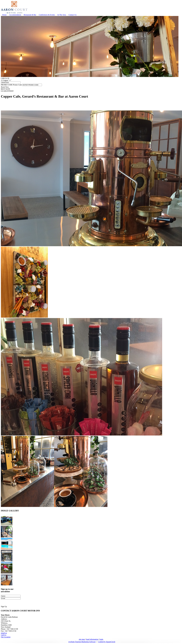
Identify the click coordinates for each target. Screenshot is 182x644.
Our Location (6, 637)
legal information (92, 639)
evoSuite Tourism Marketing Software (82, 642)
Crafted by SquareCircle (107, 642)
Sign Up (4, 606)
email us (4, 633)
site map (82, 639)
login (101, 639)
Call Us (4, 635)
